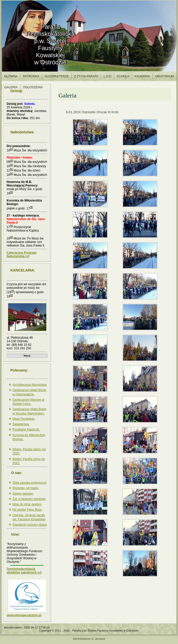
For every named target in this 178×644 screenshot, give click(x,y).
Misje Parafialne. (24, 419)
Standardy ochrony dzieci (30, 525)
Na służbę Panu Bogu (27, 510)
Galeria (11, 87)
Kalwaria (142, 76)
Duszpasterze (57, 76)
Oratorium (165, 76)
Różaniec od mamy (26, 488)
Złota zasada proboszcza (29, 483)
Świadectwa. (21, 424)
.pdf (21, 254)
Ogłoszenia (33, 87)
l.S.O (107, 76)
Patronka (31, 76)
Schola (123, 76)
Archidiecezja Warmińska (29, 385)
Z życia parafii (86, 76)
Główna (11, 76)
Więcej (27, 356)
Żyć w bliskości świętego (29, 499)
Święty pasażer (23, 494)
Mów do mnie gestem (27, 504)
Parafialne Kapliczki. (26, 430)
